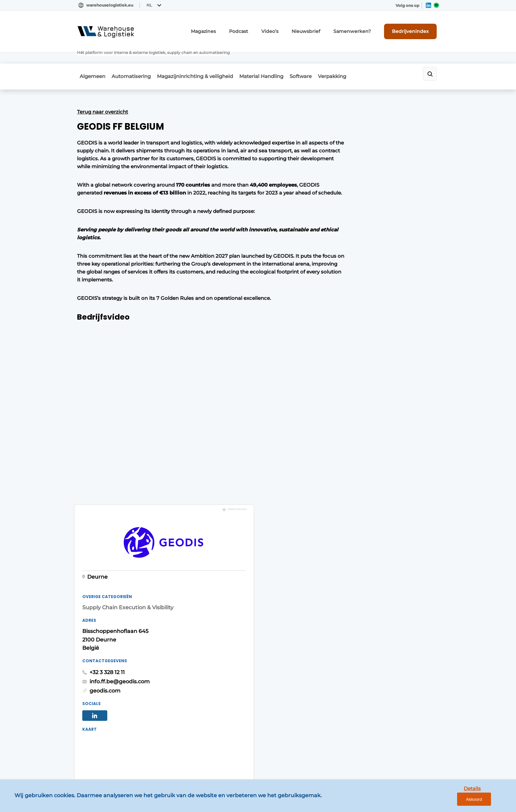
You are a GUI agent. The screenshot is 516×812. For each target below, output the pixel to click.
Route (347, 423)
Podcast (260, 29)
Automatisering (133, 58)
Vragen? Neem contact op (385, 507)
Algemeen (90, 58)
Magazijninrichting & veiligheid (201, 58)
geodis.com (344, 288)
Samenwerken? (361, 29)
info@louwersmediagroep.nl (399, 622)
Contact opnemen (189, 605)
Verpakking (351, 58)
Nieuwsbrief (321, 29)
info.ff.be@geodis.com (358, 279)
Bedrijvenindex (414, 29)
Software (315, 58)
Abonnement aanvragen (197, 592)
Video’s (289, 29)
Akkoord (491, 802)
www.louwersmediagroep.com (402, 755)
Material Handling (271, 58)
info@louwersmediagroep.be (400, 720)
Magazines (229, 29)
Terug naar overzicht (103, 92)
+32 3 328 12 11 (346, 270)
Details (460, 801)
